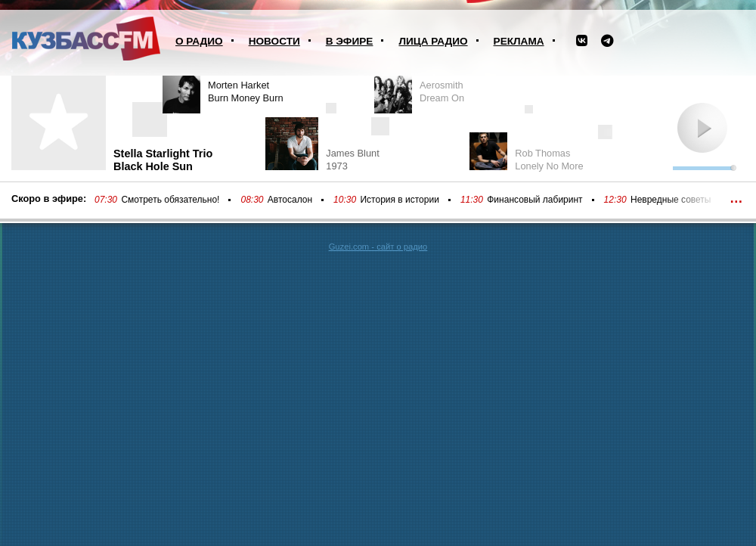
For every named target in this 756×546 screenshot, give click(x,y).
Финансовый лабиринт (534, 200)
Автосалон (290, 200)
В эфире (350, 41)
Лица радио (433, 41)
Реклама (519, 41)
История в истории (399, 200)
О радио (199, 41)
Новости (274, 41)
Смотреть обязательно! (170, 200)
